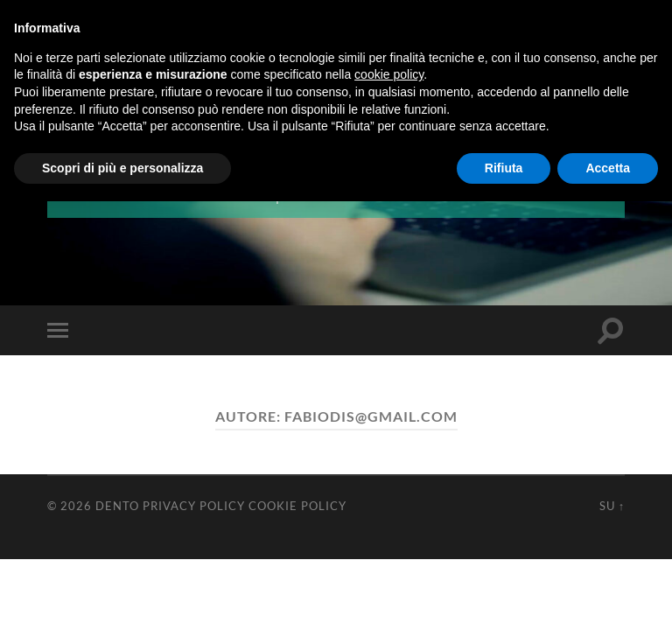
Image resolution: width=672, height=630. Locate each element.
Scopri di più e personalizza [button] (122, 168)
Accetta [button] (608, 168)
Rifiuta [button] (504, 168)
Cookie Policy (297, 505)
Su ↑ (612, 505)
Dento (117, 505)
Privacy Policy (194, 505)
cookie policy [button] (389, 74)
